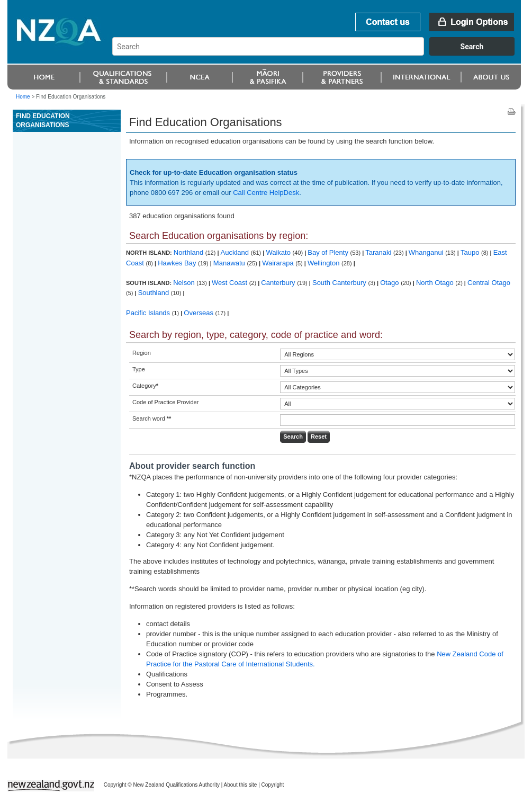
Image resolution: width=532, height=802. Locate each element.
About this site (241, 785)
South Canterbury (340, 283)
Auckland (236, 252)
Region (142, 353)
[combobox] (318, 53)
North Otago (436, 283)
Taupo (471, 252)
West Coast (231, 283)
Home (23, 97)
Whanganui (427, 252)
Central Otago (489, 283)
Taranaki (379, 252)
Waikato (279, 252)
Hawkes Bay (178, 263)
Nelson (185, 283)
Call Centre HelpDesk (266, 193)
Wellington (324, 263)
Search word (152, 418)
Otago (390, 283)
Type (139, 369)
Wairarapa (279, 263)
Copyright (273, 785)
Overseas (199, 313)
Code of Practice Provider (165, 402)
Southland (155, 293)
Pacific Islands (149, 313)
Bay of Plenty (329, 252)
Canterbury (279, 283)
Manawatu (230, 263)
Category (145, 386)
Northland (190, 252)
